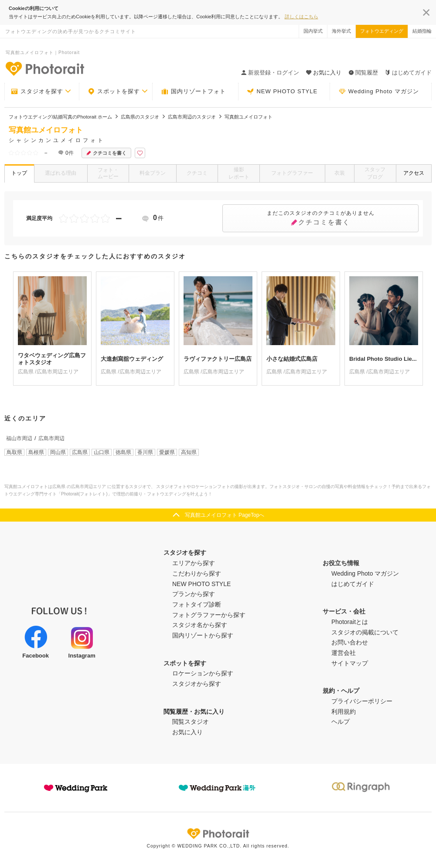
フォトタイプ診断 (197, 604)
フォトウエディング (382, 31)
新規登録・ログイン (270, 73)
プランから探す (194, 594)
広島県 (80, 452)
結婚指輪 (422, 31)
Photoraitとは (350, 622)
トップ (19, 173)
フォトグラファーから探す (209, 615)
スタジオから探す (197, 684)
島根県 (36, 452)
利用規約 (344, 712)
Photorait (218, 834)
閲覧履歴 (363, 73)
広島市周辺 (51, 438)
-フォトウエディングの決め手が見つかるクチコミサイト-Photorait (44, 68)
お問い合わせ (350, 642)
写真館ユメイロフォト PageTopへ (225, 515)
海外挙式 (341, 31)
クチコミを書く (106, 153)
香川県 (145, 452)
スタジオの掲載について (365, 632)
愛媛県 (167, 452)
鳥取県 (14, 452)
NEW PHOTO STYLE (282, 92)
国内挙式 (313, 31)
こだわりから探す (197, 573)
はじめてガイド (408, 73)
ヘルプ (341, 722)
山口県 (102, 452)
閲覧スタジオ (191, 722)
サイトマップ (350, 663)
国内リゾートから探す (203, 635)
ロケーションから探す (203, 673)
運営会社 (344, 653)
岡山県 (58, 452)
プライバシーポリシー (362, 701)
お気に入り (187, 732)
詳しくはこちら (301, 17)
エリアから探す (194, 563)
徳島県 (123, 452)
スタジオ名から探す (200, 625)
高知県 (189, 452)
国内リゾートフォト (194, 92)
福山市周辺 (19, 438)
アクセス (414, 173)
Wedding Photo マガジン (379, 92)
